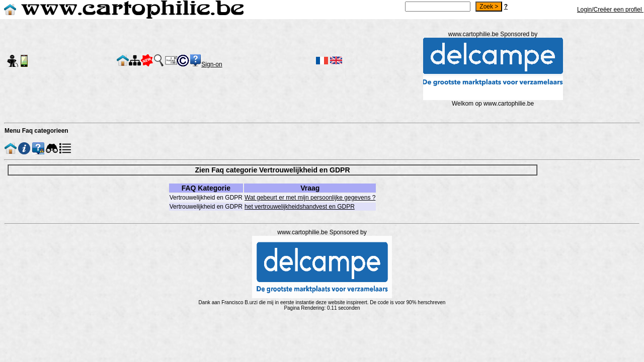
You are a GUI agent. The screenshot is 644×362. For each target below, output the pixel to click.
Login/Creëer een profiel (610, 10)
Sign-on (212, 64)
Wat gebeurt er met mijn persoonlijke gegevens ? (310, 198)
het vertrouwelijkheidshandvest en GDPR (300, 207)
